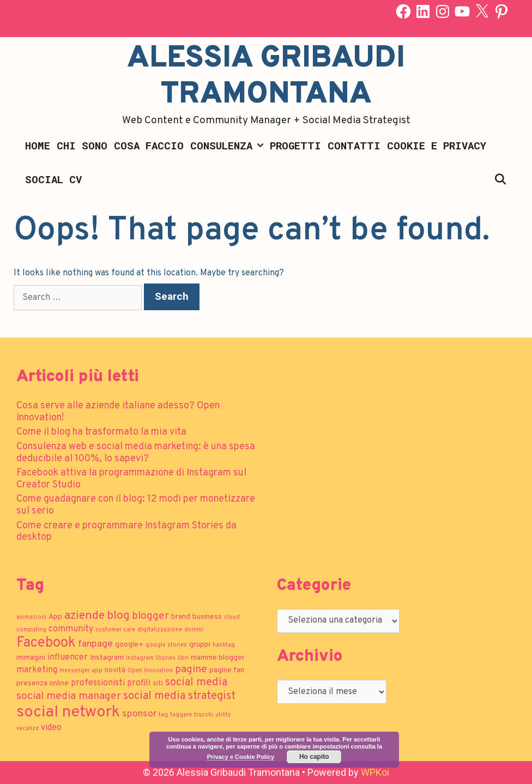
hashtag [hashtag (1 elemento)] (224, 645)
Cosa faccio (149, 145)
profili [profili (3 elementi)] (139, 683)
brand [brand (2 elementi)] (181, 617)
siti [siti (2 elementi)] (158, 683)
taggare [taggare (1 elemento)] (181, 715)
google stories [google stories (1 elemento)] (166, 645)
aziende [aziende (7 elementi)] (84, 616)
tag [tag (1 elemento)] (163, 715)
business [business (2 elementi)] (207, 617)
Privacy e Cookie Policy (241, 757)
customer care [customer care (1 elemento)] (115, 630)
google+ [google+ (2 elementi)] (129, 645)
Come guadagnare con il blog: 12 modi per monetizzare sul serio (136, 505)
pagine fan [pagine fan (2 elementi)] (227, 670)
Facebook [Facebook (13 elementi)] (46, 643)
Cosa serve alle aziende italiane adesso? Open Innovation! (118, 412)
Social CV (53, 179)
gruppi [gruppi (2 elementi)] (200, 645)
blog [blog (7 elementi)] (118, 616)
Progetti (295, 145)
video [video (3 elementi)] (51, 728)
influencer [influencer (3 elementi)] (68, 658)
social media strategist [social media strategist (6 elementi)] (179, 696)
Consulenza (228, 146)
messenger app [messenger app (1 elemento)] (81, 671)
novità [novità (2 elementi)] (115, 670)
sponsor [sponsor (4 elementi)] (139, 714)
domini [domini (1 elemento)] (194, 630)
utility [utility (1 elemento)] (223, 715)
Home (38, 145)
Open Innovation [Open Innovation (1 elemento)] (150, 671)
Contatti (354, 145)
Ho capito (314, 757)
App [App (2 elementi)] (55, 617)
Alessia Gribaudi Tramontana (266, 77)
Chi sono (82, 145)
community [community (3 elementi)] (71, 629)
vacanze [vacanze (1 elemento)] (28, 729)
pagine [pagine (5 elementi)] (191, 670)
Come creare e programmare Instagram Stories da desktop (126, 532)
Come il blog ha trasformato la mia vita (101, 432)
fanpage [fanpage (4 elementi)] (95, 644)
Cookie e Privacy (437, 145)
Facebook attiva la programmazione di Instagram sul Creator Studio (131, 479)
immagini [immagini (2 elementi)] (31, 658)
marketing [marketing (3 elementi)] (37, 670)
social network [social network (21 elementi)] (68, 712)
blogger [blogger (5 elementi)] (150, 616)
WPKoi (375, 772)
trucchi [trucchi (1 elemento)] (204, 715)
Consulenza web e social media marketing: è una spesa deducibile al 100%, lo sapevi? (136, 453)
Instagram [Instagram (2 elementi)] (107, 658)
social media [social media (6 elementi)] (196, 683)
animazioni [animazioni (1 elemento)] (31, 617)
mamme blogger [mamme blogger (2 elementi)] (218, 658)
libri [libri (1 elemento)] (183, 658)
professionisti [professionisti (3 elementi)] (98, 683)
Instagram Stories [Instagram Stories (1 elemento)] (151, 658)
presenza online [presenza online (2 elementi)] (43, 683)
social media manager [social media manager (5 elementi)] (69, 696)
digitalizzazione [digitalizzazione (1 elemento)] (160, 630)
